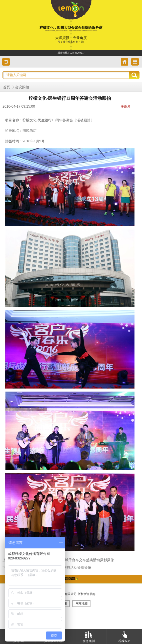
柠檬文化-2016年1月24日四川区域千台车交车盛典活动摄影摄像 (65, 560)
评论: (125, 106)
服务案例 (89, 636)
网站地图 (81, 603)
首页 (6, 87)
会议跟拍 (22, 87)
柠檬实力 (124, 636)
